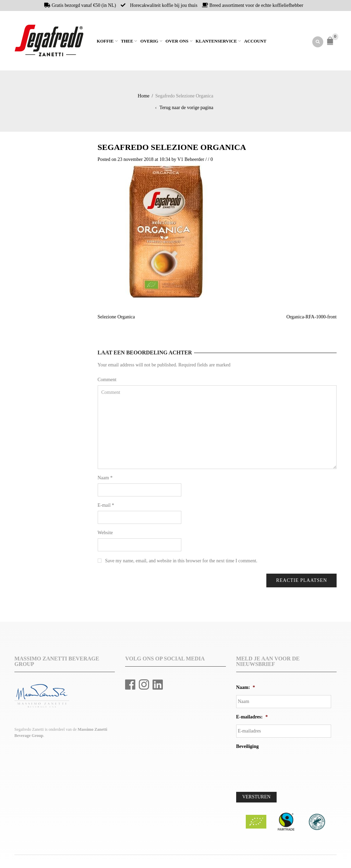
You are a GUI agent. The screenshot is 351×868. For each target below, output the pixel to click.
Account (255, 42)
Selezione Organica (116, 317)
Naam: (246, 688)
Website (105, 533)
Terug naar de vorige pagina (186, 108)
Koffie (105, 42)
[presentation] (288, 768)
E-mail (106, 506)
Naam (105, 478)
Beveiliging (247, 747)
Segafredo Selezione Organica (172, 148)
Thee (127, 42)
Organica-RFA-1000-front (312, 317)
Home (93, 41)
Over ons (177, 42)
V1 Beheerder (191, 160)
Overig (149, 42)
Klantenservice (216, 42)
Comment (107, 380)
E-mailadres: (252, 717)
